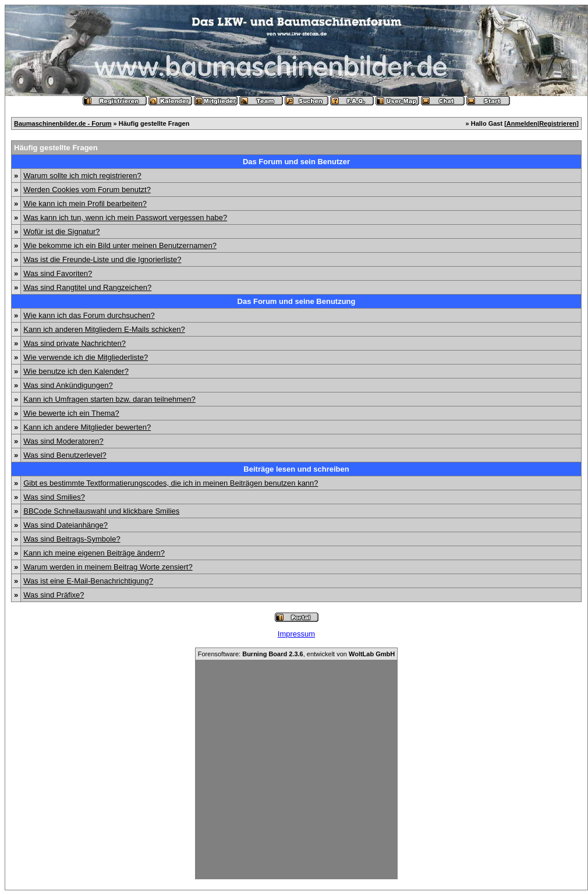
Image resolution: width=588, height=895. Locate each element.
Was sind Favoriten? (58, 273)
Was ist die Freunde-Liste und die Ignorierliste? (102, 259)
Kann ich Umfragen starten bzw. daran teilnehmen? (109, 399)
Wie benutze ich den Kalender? (76, 371)
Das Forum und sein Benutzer (296, 162)
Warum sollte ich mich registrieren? (82, 176)
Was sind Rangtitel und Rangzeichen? (87, 287)
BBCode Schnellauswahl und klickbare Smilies (101, 511)
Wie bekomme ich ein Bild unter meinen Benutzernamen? (120, 245)
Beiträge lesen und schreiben (296, 469)
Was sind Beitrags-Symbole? (72, 539)
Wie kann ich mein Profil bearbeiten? (85, 204)
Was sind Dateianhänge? (65, 525)
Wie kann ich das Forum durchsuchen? (89, 315)
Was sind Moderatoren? (63, 441)
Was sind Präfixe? (54, 595)
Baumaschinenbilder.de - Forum (63, 123)
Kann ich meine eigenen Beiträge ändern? (94, 553)
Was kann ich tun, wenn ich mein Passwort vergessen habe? (125, 217)
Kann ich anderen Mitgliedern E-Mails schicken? (104, 329)
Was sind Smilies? (54, 497)
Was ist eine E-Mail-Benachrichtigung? (88, 581)
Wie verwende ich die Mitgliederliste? (86, 357)
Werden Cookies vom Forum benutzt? (87, 190)
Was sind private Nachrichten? (75, 343)
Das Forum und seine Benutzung (297, 301)
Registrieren (558, 123)
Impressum (296, 634)
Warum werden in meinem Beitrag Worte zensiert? (108, 567)
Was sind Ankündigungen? (68, 385)
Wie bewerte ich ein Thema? (71, 413)
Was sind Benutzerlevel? (65, 455)
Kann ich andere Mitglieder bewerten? (87, 427)
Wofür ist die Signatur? (61, 231)
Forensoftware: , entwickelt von (296, 654)
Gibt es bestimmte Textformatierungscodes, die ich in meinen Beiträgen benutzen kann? (171, 483)
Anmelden (522, 123)
